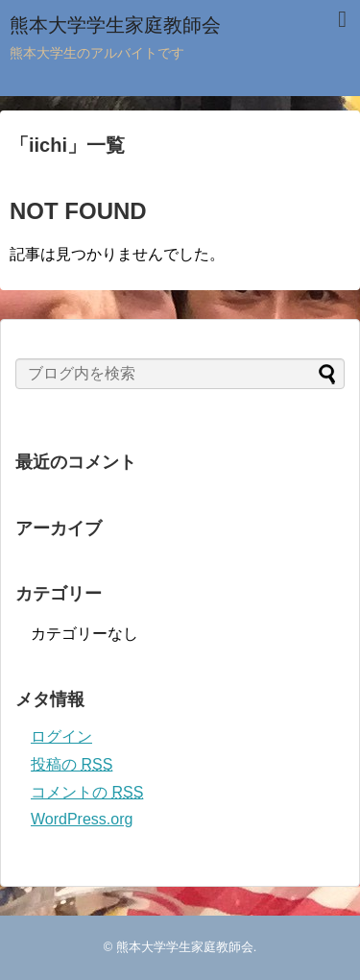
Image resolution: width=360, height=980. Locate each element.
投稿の (72, 764)
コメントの (87, 792)
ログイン (61, 736)
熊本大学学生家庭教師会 (115, 25)
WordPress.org (82, 819)
